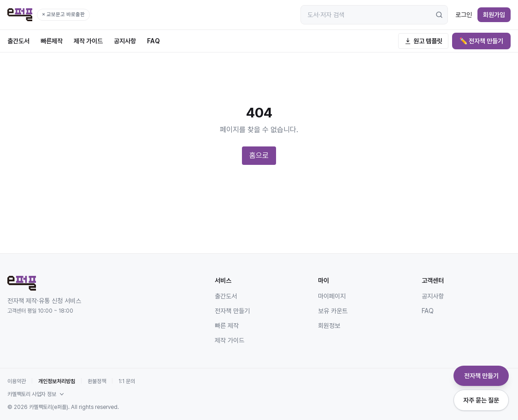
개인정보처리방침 (57, 381)
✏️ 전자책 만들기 (481, 41)
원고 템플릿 (423, 41)
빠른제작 (52, 41)
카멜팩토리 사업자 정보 (36, 394)
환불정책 (97, 381)
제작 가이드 (88, 41)
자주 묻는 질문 (481, 400)
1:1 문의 (127, 381)
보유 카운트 (333, 311)
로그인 (464, 15)
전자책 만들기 (232, 311)
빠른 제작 (227, 326)
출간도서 (18, 41)
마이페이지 (332, 296)
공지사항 (125, 41)
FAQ (153, 41)
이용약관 (17, 381)
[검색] (439, 15)
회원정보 (329, 326)
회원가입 (494, 15)
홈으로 (259, 155)
